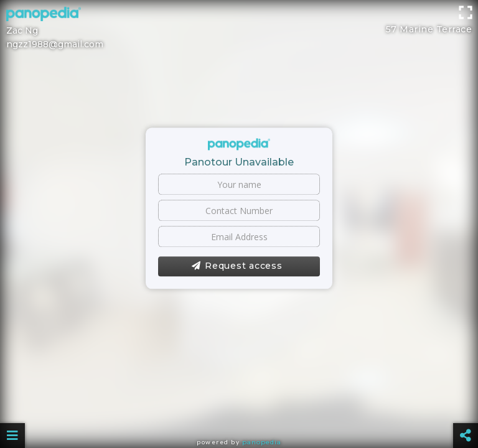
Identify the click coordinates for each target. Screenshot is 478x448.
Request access (237, 266)
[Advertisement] (239, 28)
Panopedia (262, 442)
